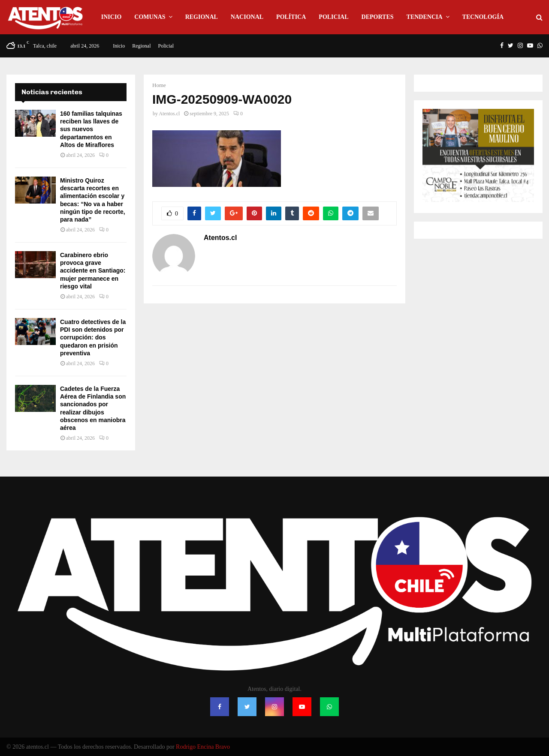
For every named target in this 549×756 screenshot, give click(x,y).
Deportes (378, 17)
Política (291, 17)
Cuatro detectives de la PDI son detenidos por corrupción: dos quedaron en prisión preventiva (93, 337)
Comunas (150, 17)
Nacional (247, 17)
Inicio (111, 17)
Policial (333, 17)
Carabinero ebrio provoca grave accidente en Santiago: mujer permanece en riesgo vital (93, 271)
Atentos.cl (169, 114)
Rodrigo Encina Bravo (203, 747)
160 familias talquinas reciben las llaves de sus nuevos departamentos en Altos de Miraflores (91, 129)
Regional (202, 17)
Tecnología (483, 17)
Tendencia (425, 17)
